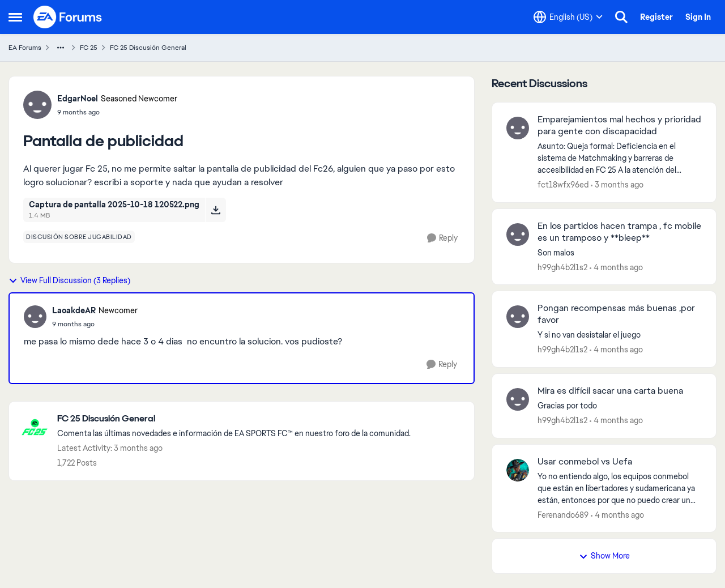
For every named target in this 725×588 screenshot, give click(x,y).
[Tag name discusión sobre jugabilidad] (79, 237)
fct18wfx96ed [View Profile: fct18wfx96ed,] (563, 185)
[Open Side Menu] (15, 17)
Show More (604, 556)
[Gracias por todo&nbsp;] (620, 406)
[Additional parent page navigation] (61, 48)
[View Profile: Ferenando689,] (518, 470)
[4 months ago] (616, 267)
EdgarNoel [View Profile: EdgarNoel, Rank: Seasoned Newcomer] (78, 99)
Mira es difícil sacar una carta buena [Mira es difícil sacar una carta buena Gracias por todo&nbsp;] (610, 391)
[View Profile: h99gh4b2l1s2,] (518, 235)
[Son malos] (620, 252)
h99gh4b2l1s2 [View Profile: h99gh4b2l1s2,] (562, 267)
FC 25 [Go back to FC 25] (89, 48)
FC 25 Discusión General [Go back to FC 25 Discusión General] (148, 48)
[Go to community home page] (68, 17)
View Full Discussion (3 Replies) (69, 280)
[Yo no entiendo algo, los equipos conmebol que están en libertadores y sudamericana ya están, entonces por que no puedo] (620, 488)
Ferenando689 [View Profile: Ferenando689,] (563, 514)
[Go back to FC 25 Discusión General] (234, 419)
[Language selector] (568, 17)
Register (656, 17)
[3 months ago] (617, 185)
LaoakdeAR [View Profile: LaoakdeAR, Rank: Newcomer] (74, 310)
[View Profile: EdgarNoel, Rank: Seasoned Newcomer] (37, 105)
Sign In (698, 17)
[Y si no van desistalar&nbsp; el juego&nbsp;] (620, 335)
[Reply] (442, 238)
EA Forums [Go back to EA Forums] (25, 48)
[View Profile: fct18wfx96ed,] (518, 128)
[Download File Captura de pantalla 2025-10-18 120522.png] (216, 210)
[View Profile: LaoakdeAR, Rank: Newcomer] (35, 317)
